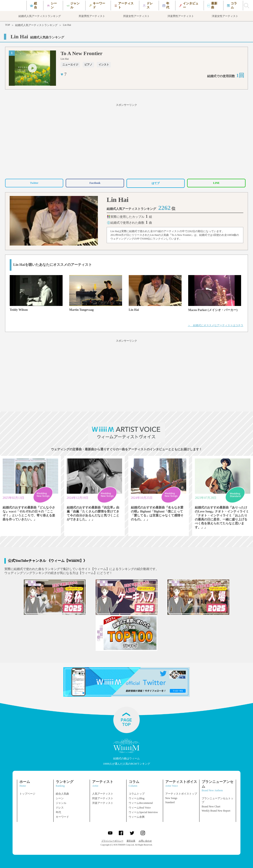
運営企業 (131, 841)
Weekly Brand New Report (216, 811)
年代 (58, 812)
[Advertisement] (126, 140)
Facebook (95, 183)
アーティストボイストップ (181, 794)
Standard (170, 802)
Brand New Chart (211, 807)
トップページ (27, 794)
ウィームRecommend (141, 803)
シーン (60, 798)
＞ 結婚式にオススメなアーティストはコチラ (216, 325)
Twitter (34, 183)
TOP (7, 25)
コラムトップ (137, 794)
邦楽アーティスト (103, 798)
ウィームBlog (137, 798)
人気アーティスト (103, 794)
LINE (216, 183)
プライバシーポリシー (112, 841)
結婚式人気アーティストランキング (36, 25)
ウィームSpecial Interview (143, 812)
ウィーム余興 (137, 817)
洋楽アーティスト (103, 803)
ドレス (60, 808)
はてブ (156, 183)
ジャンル (61, 803)
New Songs (171, 798)
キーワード (62, 817)
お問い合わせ (145, 841)
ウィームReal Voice (140, 808)
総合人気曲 (62, 794)
